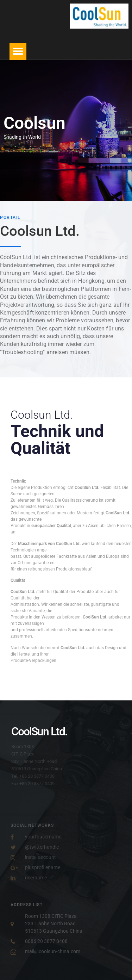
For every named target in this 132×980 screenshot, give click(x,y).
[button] (18, 51)
